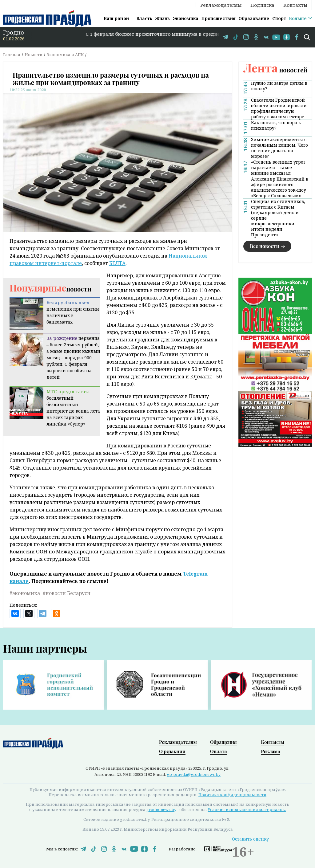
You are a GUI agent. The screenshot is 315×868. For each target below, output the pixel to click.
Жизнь (162, 18)
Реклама (270, 751)
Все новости (265, 246)
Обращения (223, 742)
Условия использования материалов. (247, 809)
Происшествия (218, 18)
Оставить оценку (250, 839)
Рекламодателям (221, 5)
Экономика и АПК (65, 55)
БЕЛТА (117, 263)
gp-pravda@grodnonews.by (194, 774)
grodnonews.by (161, 809)
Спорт (279, 18)
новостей (275, 70)
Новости (34, 55)
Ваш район (116, 18)
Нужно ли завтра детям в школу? (279, 86)
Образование (254, 18)
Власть (144, 18)
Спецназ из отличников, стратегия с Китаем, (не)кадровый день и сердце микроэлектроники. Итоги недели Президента (278, 218)
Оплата (219, 751)
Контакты (295, 5)
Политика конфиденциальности (232, 795)
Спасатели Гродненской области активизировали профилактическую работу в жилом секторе (279, 108)
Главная (12, 55)
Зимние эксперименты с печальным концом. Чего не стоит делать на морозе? (279, 148)
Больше (298, 18)
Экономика (186, 18)
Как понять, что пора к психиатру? (276, 125)
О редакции (172, 751)
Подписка (262, 5)
